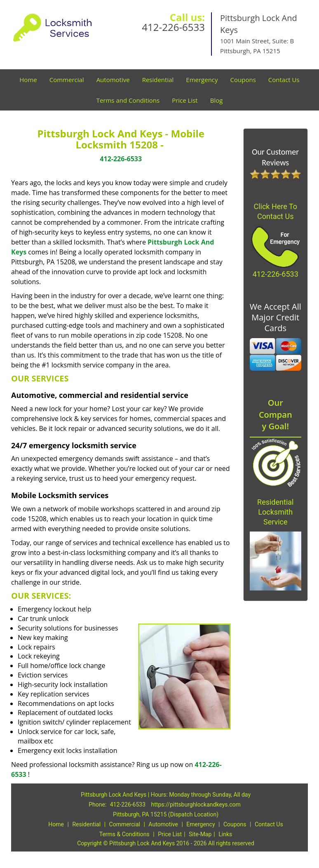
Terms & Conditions (124, 834)
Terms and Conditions (128, 100)
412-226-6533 (173, 27)
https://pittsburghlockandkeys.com (196, 804)
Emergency (202, 80)
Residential (158, 80)
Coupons (243, 80)
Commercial (67, 80)
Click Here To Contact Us (275, 211)
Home (28, 80)
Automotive (113, 80)
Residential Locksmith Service (275, 512)
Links (225, 834)
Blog (217, 100)
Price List (185, 100)
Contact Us (284, 80)
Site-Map (200, 834)
